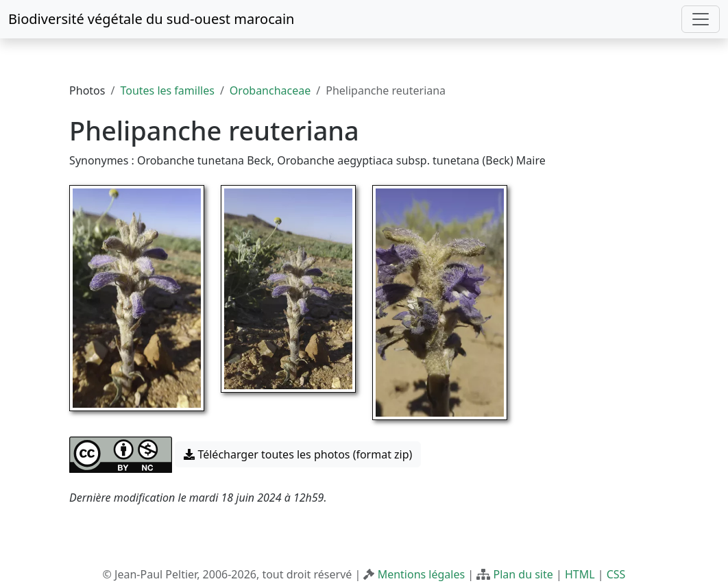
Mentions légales (422, 574)
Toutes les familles (167, 90)
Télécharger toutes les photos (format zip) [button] (298, 454)
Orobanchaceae (270, 90)
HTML (580, 574)
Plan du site (523, 574)
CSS (616, 574)
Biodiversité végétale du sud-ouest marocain (151, 19)
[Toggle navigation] (701, 19)
